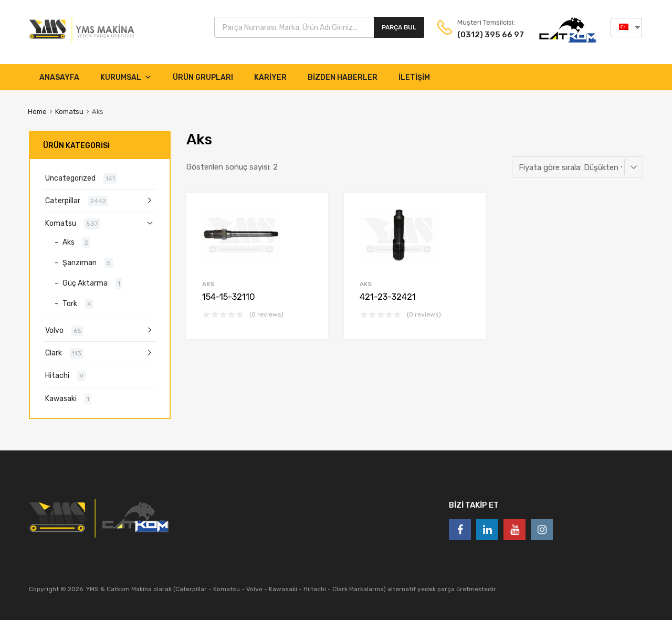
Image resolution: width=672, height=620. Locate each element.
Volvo (54, 330)
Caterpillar (63, 201)
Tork (70, 303)
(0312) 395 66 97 (483, 35)
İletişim (414, 77)
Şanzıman (80, 262)
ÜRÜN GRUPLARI (203, 77)
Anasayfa (59, 77)
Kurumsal (126, 77)
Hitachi (57, 375)
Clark (54, 353)
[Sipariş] (577, 167)
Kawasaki (61, 398)
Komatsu (69, 112)
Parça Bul (399, 27)
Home (37, 112)
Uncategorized (70, 178)
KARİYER (270, 77)
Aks (208, 284)
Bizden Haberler (343, 77)
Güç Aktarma (85, 283)
